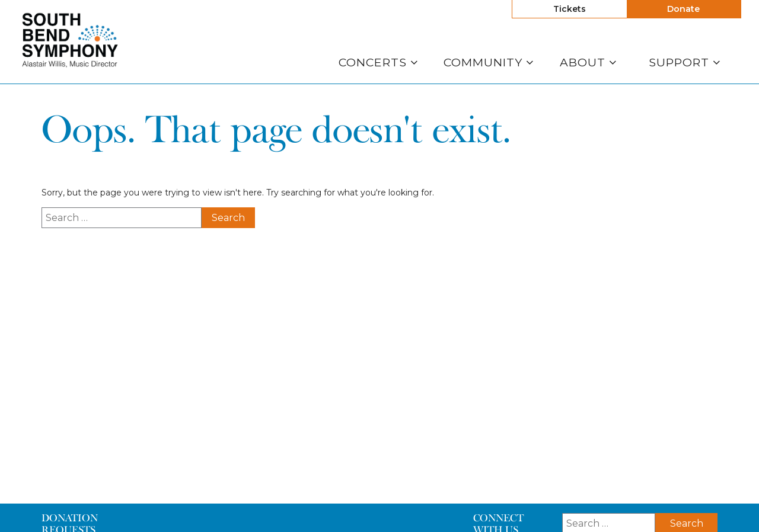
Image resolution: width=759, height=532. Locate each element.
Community (489, 63)
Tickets (570, 9)
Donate (683, 9)
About (588, 63)
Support (685, 63)
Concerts (378, 63)
